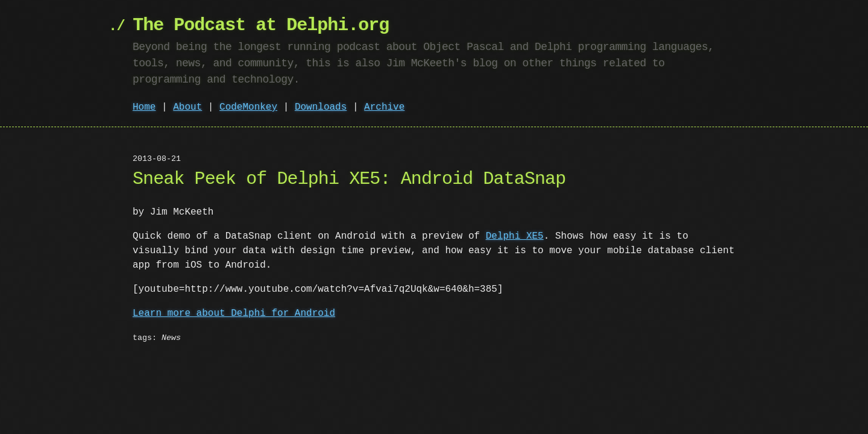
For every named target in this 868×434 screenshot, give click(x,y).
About (187, 107)
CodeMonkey (248, 107)
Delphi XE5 (515, 236)
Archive (384, 107)
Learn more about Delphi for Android (234, 313)
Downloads (321, 107)
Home (144, 107)
